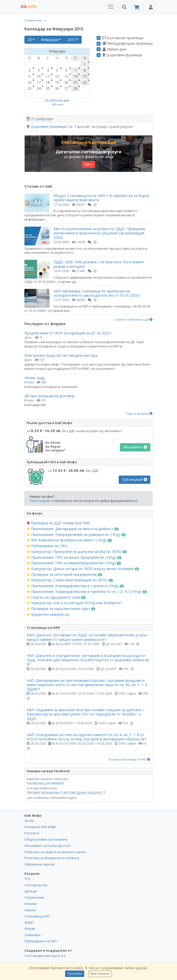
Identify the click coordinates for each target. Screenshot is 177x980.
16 (29, 82)
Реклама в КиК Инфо (40, 827)
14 (75, 76)
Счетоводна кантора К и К (45, 956)
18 (48, 82)
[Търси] (124, 6)
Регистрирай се (42, 501)
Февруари (50, 40)
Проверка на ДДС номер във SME (58, 523)
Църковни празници (122, 55)
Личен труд (35, 378)
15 (85, 76)
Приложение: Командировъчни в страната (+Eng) (75, 586)
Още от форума (139, 414)
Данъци (31, 891)
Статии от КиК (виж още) (133, 320)
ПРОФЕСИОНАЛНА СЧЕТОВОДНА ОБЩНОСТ (66, 793)
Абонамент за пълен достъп (47, 846)
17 (39, 82)
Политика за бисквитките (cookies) (52, 858)
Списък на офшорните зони (56, 597)
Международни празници (128, 43)
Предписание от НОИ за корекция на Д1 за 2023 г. (69, 333)
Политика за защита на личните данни (55, 852)
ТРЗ (27, 879)
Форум (30, 929)
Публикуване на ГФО (47, 546)
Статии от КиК (38, 186)
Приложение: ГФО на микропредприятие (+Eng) (74, 563)
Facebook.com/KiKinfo (45, 783)
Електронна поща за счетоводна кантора (61, 355)
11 (48, 76)
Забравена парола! (39, 864)
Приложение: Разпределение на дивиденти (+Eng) (76, 535)
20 (66, 82)
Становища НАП (37, 916)
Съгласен (75, 974)
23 (29, 88)
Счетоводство (36, 885)
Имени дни (114, 49)
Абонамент (135, 447)
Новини (31, 904)
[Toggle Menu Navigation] (111, 7)
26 (57, 88)
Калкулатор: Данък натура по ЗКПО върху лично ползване (83, 569)
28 (75, 88)
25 (30, 40)
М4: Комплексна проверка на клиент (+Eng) (69, 540)
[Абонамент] (137, 7)
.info (29, 7)
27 (66, 88)
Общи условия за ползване (46, 839)
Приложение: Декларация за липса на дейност (73, 529)
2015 (71, 40)
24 (39, 88)
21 (75, 82)
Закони (30, 910)
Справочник (33, 20)
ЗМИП (29, 922)
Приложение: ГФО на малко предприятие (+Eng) (74, 557)
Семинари (32, 935)
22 (85, 82)
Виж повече (100, 974)
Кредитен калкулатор (48, 614)
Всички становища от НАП (130, 759)
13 (66, 76)
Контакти (32, 833)
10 (39, 76)
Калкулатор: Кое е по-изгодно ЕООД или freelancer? (74, 603)
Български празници (123, 38)
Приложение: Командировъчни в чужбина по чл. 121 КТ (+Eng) (87, 592)
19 (57, 82)
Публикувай (135, 479)
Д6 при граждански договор (50, 396)
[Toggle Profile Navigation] (151, 7)
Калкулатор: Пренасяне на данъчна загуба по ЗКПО (77, 552)
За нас (29, 820)
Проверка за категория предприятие (64, 575)
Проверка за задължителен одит (61, 609)
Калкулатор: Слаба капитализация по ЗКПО (70, 580)
